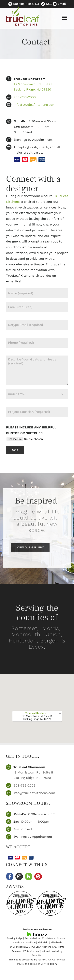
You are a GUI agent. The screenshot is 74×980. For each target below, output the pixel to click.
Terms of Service (39, 964)
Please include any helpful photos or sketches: (33, 433)
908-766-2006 (25, 97)
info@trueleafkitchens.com (34, 105)
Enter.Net (37, 955)
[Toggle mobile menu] (65, 18)
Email (62, 4)
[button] (37, 705)
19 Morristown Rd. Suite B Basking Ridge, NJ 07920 (33, 775)
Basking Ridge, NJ (26, 4)
